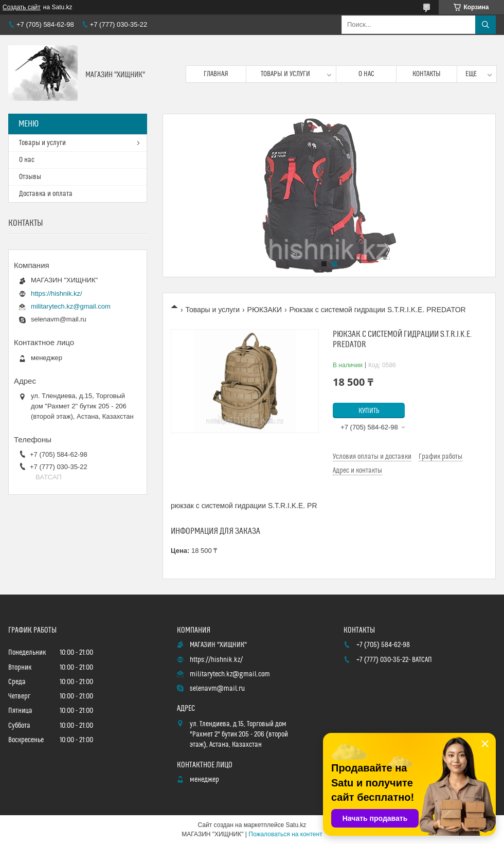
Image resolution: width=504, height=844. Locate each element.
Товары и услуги (285, 74)
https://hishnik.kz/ (57, 293)
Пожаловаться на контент (285, 834)
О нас (366, 74)
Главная (216, 74)
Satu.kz (296, 825)
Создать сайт (22, 7)
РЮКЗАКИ (265, 310)
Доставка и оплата (46, 194)
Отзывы (30, 177)
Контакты (427, 74)
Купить (369, 411)
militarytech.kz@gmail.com (71, 306)
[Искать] (485, 25)
